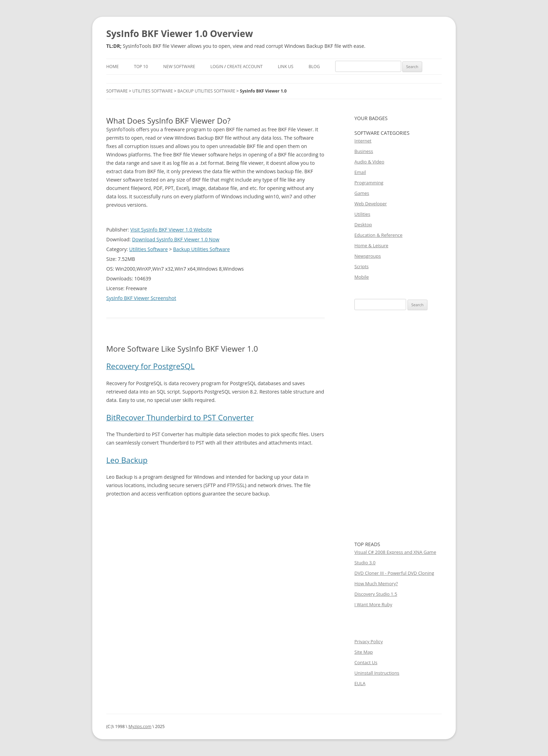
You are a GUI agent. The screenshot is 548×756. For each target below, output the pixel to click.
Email (360, 172)
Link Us (286, 67)
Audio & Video (369, 162)
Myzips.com (140, 726)
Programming (369, 183)
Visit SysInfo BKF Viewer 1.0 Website (171, 230)
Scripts (362, 266)
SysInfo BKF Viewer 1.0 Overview (180, 34)
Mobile (362, 277)
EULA (360, 683)
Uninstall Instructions (377, 673)
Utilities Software (153, 91)
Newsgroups (368, 256)
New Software (179, 67)
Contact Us (366, 662)
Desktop (363, 225)
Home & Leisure (371, 245)
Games (362, 193)
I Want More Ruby (373, 604)
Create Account (245, 67)
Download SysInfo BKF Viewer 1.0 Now (176, 239)
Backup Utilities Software (206, 91)
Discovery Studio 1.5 (376, 594)
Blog (314, 67)
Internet (363, 141)
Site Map (364, 652)
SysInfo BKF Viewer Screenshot (141, 298)
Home (113, 67)
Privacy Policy (369, 641)
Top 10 (141, 67)
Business (364, 151)
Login (217, 67)
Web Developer (371, 204)
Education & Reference (378, 235)
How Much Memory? (376, 583)
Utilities (362, 214)
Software (117, 91)
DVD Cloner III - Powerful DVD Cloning (394, 573)
